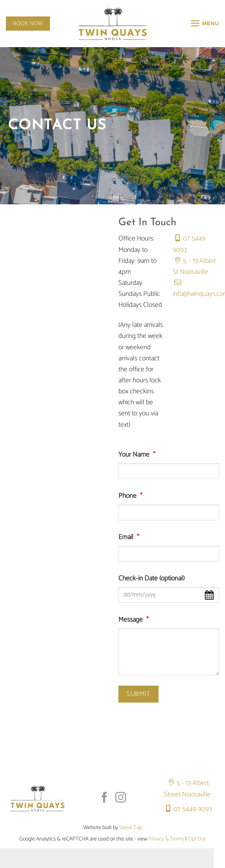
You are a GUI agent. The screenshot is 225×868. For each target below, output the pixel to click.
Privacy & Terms (166, 839)
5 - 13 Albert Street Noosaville (187, 789)
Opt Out (197, 839)
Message (135, 620)
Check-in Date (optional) (151, 579)
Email (131, 538)
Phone (132, 496)
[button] (204, 24)
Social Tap (131, 828)
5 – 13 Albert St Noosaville (194, 267)
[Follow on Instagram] (121, 798)
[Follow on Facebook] (104, 798)
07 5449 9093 (187, 809)
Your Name (139, 455)
